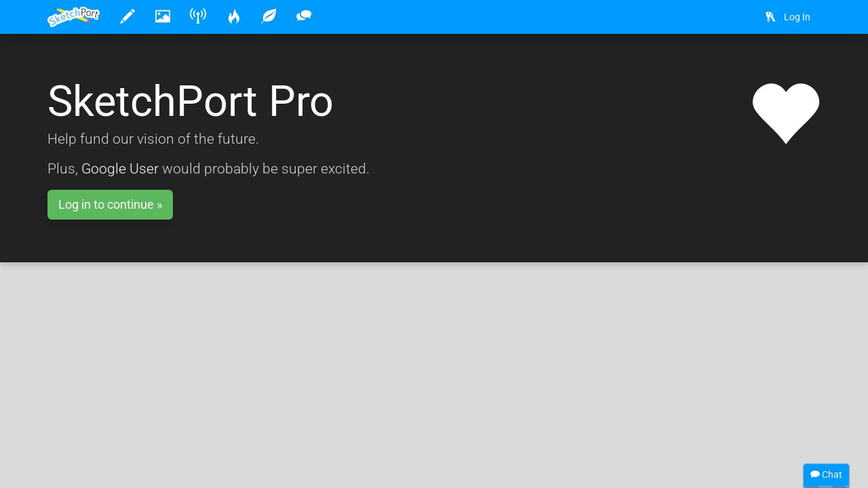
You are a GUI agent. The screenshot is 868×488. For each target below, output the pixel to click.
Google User (120, 169)
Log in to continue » (110, 204)
